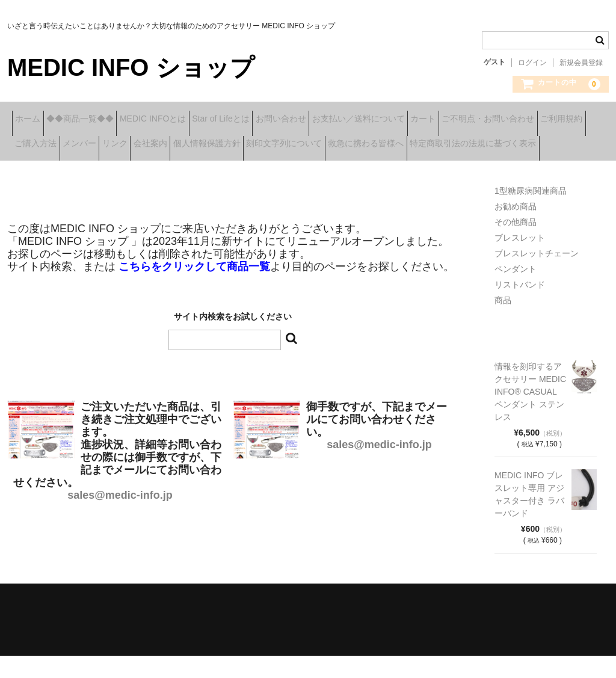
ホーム (32, 120)
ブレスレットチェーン (537, 276)
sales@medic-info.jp (120, 517)
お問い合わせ (360, 120)
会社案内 (395, 145)
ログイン (532, 63)
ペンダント (516, 291)
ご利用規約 (158, 145)
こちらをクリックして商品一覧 (194, 289)
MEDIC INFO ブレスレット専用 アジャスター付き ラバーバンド (529, 516)
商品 (503, 322)
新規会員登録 (581, 63)
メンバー (287, 145)
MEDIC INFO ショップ (131, 67)
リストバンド (520, 307)
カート (540, 120)
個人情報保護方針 (470, 145)
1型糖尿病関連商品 (531, 213)
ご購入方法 (224, 145)
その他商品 (516, 244)
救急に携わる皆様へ (158, 170)
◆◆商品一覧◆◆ (103, 120)
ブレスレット (520, 260)
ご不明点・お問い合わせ (66, 145)
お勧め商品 (516, 229)
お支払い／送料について (457, 120)
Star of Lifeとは (282, 120)
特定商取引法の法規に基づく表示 (283, 170)
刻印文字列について (57, 170)
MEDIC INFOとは (195, 120)
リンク (341, 145)
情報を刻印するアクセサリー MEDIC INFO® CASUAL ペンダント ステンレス (530, 414)
